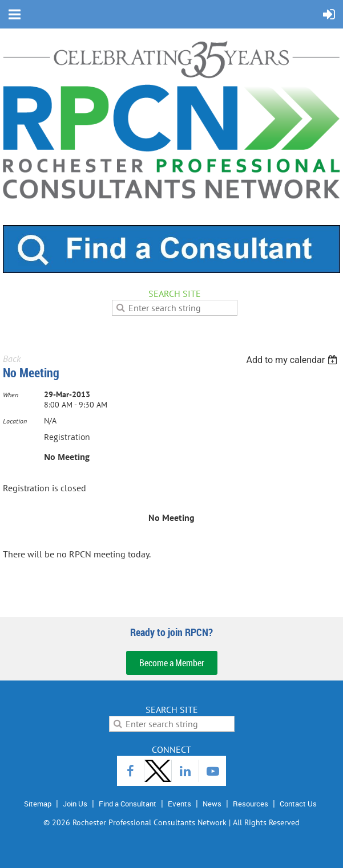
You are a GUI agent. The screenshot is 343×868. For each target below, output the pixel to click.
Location (15, 421)
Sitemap (38, 804)
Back (12, 358)
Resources (251, 804)
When (11, 395)
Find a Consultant (128, 804)
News (212, 804)
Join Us (75, 804)
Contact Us (298, 804)
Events (179, 804)
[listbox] (293, 360)
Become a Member (172, 663)
